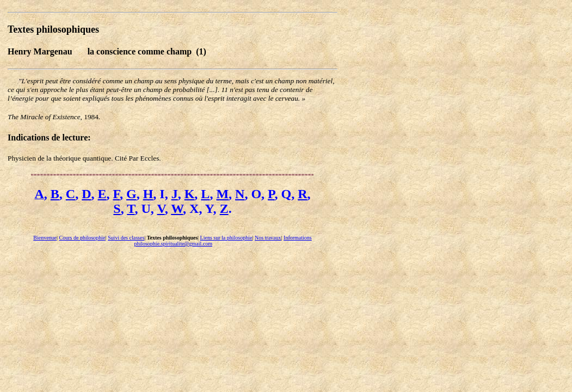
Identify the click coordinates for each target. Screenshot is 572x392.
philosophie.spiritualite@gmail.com (173, 244)
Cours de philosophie (82, 238)
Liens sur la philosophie (226, 238)
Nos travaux (268, 238)
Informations (298, 238)
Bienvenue (45, 238)
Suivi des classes (126, 238)
